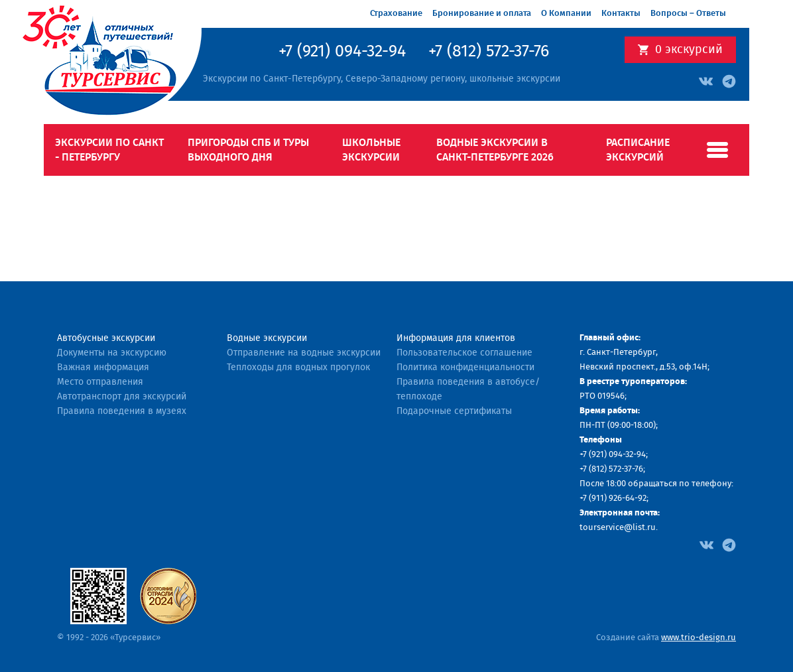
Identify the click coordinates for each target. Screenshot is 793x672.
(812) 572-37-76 (616, 469)
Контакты (621, 14)
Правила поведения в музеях (122, 411)
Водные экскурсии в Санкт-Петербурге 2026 (495, 150)
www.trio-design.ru (699, 638)
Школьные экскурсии (371, 150)
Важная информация (103, 368)
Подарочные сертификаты (454, 411)
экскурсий (689, 50)
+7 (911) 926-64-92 (613, 499)
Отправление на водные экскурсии (304, 353)
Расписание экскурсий (638, 150)
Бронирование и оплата (482, 14)
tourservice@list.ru (618, 528)
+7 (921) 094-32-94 (342, 52)
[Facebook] (706, 544)
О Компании (566, 14)
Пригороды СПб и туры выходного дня (248, 150)
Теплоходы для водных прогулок (298, 368)
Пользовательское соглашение (464, 353)
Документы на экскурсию (112, 353)
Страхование (396, 14)
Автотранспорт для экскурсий (122, 397)
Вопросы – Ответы (688, 14)
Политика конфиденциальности (465, 368)
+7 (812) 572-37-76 (489, 52)
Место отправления (100, 382)
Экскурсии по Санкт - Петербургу (109, 150)
